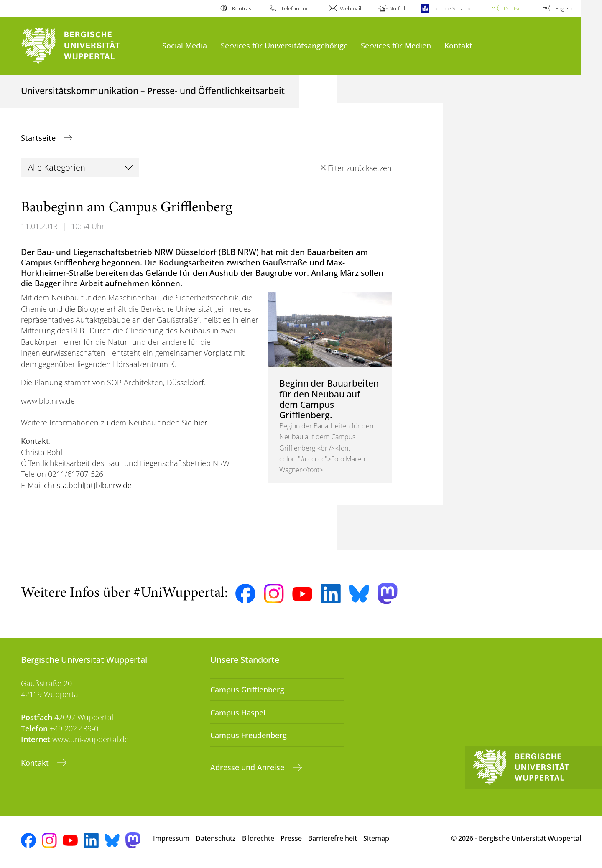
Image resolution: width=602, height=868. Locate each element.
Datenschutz (216, 838)
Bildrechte (258, 838)
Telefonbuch (296, 8)
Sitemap (376, 838)
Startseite (39, 138)
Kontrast (242, 8)
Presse (291, 838)
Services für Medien (396, 45)
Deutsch (514, 8)
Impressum (171, 838)
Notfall (397, 8)
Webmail (351, 8)
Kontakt (458, 45)
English (564, 8)
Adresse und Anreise (248, 767)
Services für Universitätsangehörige (284, 45)
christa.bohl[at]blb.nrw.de (88, 485)
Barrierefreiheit (333, 838)
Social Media (185, 45)
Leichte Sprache (453, 8)
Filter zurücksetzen (360, 168)
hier (201, 423)
